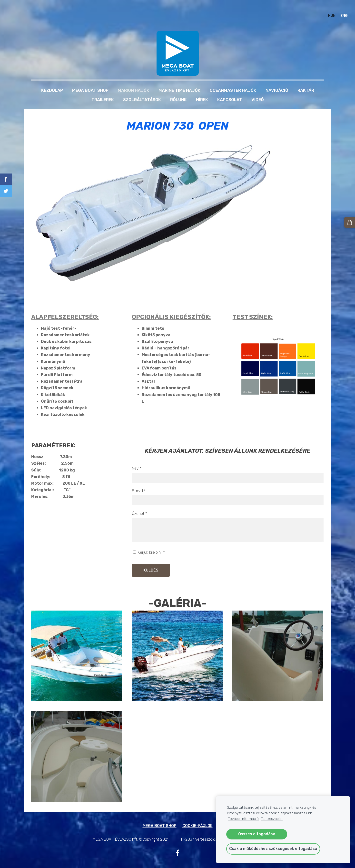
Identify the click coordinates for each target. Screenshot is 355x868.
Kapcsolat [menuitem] (230, 91)
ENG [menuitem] (340, 11)
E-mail (139, 482)
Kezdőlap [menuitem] (52, 81)
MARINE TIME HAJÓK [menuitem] (179, 81)
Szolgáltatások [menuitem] (142, 91)
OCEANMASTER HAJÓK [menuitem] (233, 81)
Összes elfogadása (257, 834)
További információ (243, 819)
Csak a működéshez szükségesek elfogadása (273, 849)
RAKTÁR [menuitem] (306, 81)
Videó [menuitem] (258, 91)
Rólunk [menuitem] (178, 91)
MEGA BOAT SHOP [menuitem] (90, 81)
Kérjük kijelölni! (149, 543)
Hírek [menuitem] (202, 91)
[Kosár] (350, 222)
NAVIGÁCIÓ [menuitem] (277, 81)
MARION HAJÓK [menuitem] (133, 81)
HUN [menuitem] (327, 11)
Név (137, 459)
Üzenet (139, 505)
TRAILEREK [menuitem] (103, 91)
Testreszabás (272, 819)
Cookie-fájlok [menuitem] (197, 817)
